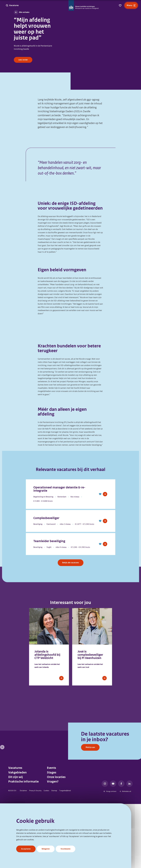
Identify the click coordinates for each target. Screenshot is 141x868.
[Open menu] (131, 5)
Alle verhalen (24, 12)
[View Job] (105, 559)
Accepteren (26, 849)
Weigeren (46, 849)
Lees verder (23, 60)
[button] (100, 559)
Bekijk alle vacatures (71, 628)
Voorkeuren (65, 849)
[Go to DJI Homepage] (84, 5)
